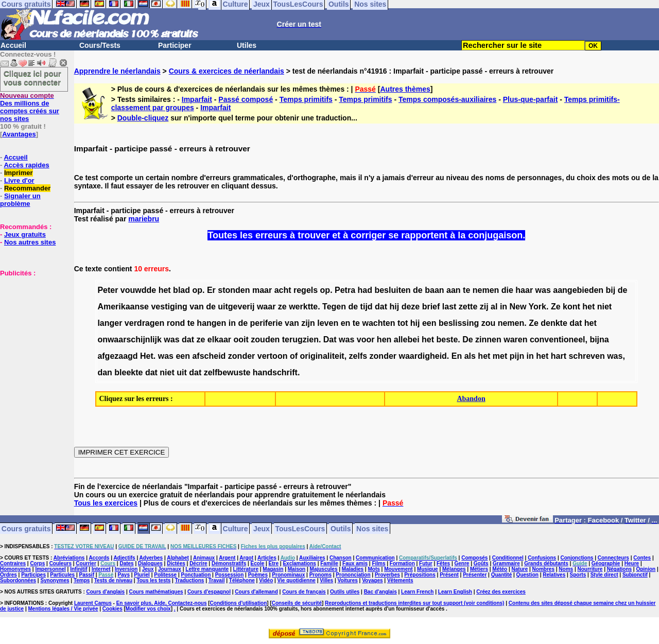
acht (283, 290)
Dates (126, 563)
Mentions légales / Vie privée (63, 609)
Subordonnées (18, 580)
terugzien (300, 340)
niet (604, 307)
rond (176, 323)
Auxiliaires (312, 558)
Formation (402, 563)
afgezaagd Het (125, 356)
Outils (341, 528)
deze (411, 307)
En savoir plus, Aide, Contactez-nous (162, 603)
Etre (274, 563)
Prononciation (353, 575)
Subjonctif (635, 575)
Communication (375, 558)
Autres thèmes (405, 89)
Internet (101, 569)
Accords (99, 558)
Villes (326, 580)
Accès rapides (26, 165)
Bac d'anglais (380, 592)
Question (527, 575)
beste (447, 340)
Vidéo (266, 580)
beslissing (459, 323)
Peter (108, 290)
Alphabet (178, 558)
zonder (241, 356)
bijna (599, 340)
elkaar (219, 340)
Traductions (190, 580)
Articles (267, 558)
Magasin (273, 569)
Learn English (455, 592)
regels (306, 290)
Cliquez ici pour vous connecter (32, 78)
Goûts (481, 563)
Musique (428, 569)
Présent (449, 575)
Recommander (27, 188)
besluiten (392, 290)
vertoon (273, 356)
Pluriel (142, 575)
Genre (462, 563)
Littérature (246, 569)
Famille (329, 563)
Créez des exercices (501, 592)
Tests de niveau (113, 580)
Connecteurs (613, 558)
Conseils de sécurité (297, 603)
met (500, 356)
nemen (486, 290)
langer (110, 323)
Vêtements (400, 580)
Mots (374, 569)
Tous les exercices (106, 503)
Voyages (372, 580)
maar (262, 290)
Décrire (198, 563)
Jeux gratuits (25, 234)
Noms (566, 569)
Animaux (204, 558)
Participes (33, 575)
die (507, 290)
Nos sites (372, 528)
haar (524, 290)
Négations (619, 569)
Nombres (543, 569)
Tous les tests (153, 580)
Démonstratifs (229, 563)
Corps (37, 563)
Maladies (353, 569)
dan (105, 372)
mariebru (144, 219)
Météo (500, 569)
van (197, 307)
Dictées (176, 563)
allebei (407, 340)
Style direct (604, 575)
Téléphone (242, 580)
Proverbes (387, 575)
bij (611, 290)
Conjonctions (577, 558)
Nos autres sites (30, 242)
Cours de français (304, 592)
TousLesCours (300, 528)
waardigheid (423, 356)
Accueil (13, 45)
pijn (517, 356)
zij (484, 307)
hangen (211, 323)
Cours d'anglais (106, 592)
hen (384, 340)
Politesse (165, 575)
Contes (642, 558)
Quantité (502, 575)
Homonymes (15, 569)
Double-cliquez (143, 118)
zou (489, 323)
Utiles (247, 45)
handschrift (275, 372)
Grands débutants (546, 563)
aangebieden (578, 290)
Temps (82, 580)
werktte (303, 307)
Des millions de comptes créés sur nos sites (30, 107)
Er (211, 290)
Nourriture (590, 569)
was (543, 290)
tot (403, 323)
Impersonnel (50, 569)
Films (378, 563)
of (294, 356)
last (449, 307)
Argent (227, 558)
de (418, 290)
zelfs (358, 356)
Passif (87, 575)
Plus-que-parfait (531, 99)
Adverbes (151, 558)
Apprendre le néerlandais (117, 71)
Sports (578, 575)
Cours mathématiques (156, 592)
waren (515, 340)
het (165, 290)
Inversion (126, 569)
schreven (586, 356)
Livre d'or (19, 180)
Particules (62, 575)
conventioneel (558, 340)
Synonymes (55, 580)
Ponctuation (196, 575)
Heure (632, 563)
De (467, 340)
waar (266, 307)
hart (559, 356)
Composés (474, 558)
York (537, 307)
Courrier (86, 563)
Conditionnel (508, 558)
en (346, 323)
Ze (556, 307)
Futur (426, 563)
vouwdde (138, 290)
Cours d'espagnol (209, 592)
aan (454, 290)
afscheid (209, 356)
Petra (345, 290)
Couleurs (60, 563)
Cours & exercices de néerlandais (227, 71)
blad (181, 290)
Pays (124, 575)
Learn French (417, 592)
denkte (554, 323)
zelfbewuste (227, 372)
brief (431, 307)
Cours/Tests (100, 45)
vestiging (169, 307)
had (365, 290)
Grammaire (506, 563)
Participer (175, 45)
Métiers (479, 569)
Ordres (8, 575)
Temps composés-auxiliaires (447, 99)
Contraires (13, 563)
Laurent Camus (93, 603)
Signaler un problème (20, 200)
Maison (297, 569)
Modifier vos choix (148, 609)
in (504, 307)
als (470, 356)
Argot (246, 558)
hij (395, 307)
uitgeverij (236, 307)
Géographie (606, 563)
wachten (378, 323)
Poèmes (258, 575)
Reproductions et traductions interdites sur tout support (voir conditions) (414, 603)
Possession (230, 575)
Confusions (542, 558)
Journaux (170, 569)
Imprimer (19, 173)
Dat (330, 340)
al (494, 307)
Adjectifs (124, 558)
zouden (265, 340)
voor (366, 340)
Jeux (262, 528)
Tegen (334, 307)
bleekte (128, 372)
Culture (236, 528)
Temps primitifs (306, 99)
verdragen (144, 323)
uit (182, 372)
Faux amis (355, 563)
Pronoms (320, 575)
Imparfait (197, 99)
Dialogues (150, 563)
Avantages (19, 134)
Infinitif (79, 569)
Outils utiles (345, 592)
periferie (266, 323)
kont (571, 307)
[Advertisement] (31, 328)
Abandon (471, 399)
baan (434, 290)
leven (328, 323)
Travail (217, 580)
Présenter (475, 575)
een (429, 323)
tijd (367, 307)
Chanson (341, 558)
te (466, 290)
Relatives (554, 575)
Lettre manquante (207, 569)
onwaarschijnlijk (129, 340)
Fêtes (443, 563)
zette (468, 307)
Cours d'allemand (256, 592)
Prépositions (420, 575)
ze (282, 307)
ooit (241, 340)
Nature (520, 569)
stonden (234, 290)
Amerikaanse (123, 307)
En (457, 356)
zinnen (488, 340)
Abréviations (69, 558)
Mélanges (454, 569)
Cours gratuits (26, 528)
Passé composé (246, 99)
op (197, 290)
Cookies (112, 609)
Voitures (348, 580)
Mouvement (398, 569)
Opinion (646, 569)
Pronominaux (288, 575)
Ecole (258, 563)
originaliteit (322, 356)
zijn (308, 323)
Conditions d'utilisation (239, 603)
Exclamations (299, 563)
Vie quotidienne (297, 580)
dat (381, 307)
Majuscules (324, 569)
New (518, 307)
